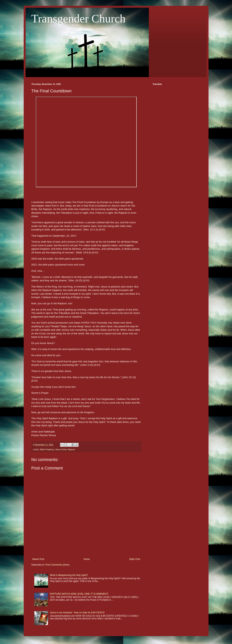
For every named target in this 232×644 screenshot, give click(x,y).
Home (87, 559)
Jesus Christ (61, 449)
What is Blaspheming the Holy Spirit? (69, 575)
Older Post (135, 559)
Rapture (71, 449)
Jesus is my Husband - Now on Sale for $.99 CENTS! (77, 613)
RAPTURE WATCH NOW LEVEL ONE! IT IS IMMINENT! (79, 594)
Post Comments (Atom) (57, 565)
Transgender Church (78, 19)
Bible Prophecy (47, 449)
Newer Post (38, 559)
